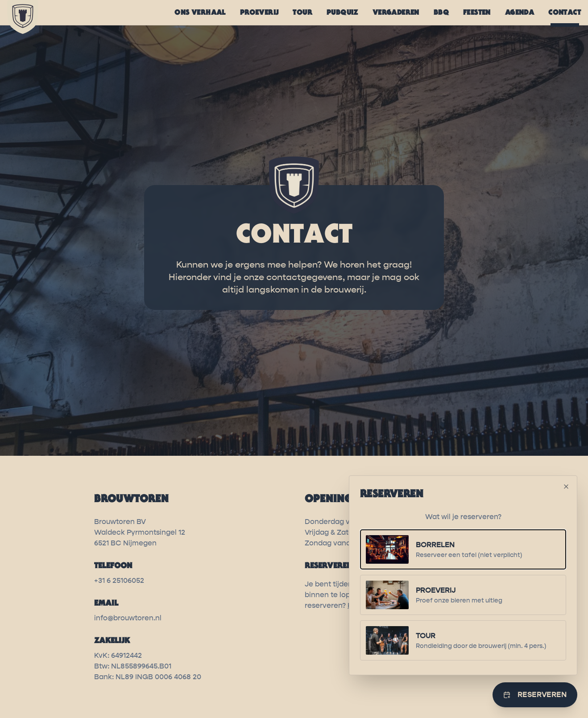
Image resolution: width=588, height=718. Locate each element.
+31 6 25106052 (119, 580)
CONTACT (565, 15)
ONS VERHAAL (200, 12)
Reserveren (535, 695)
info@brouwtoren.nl (128, 618)
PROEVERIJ (259, 12)
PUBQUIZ (342, 12)
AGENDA (520, 12)
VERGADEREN (396, 12)
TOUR (302, 12)
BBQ (441, 12)
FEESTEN (477, 12)
